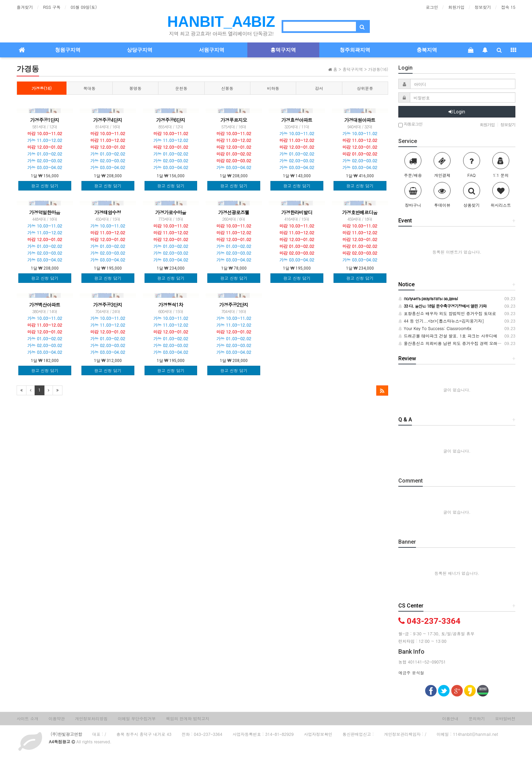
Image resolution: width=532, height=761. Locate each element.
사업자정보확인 (318, 734)
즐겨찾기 (25, 7)
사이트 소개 (27, 718)
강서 (319, 88)
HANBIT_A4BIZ (221, 22)
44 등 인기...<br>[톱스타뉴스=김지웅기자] (441, 321)
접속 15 (508, 7)
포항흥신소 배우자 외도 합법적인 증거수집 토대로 (447, 313)
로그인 (432, 7)
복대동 (90, 88)
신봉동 (227, 88)
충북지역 (427, 50)
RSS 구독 (52, 7)
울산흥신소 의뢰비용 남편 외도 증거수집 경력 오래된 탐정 (455, 343)
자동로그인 (410, 124)
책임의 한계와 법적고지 (188, 718)
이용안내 (450, 718)
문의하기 (477, 718)
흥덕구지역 (283, 50)
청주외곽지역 (355, 50)
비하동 (273, 88)
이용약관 (57, 718)
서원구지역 (212, 50)
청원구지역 (68, 50)
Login (457, 112)
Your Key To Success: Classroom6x (435, 328)
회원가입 (456, 7)
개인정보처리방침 (91, 718)
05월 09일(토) (84, 7)
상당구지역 (140, 50)
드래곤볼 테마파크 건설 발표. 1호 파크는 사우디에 (448, 336)
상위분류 (365, 88)
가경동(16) (42, 88)
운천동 (181, 88)
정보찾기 (483, 7)
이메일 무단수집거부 (137, 718)
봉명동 (135, 88)
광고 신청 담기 (45, 186)
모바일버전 (505, 718)
